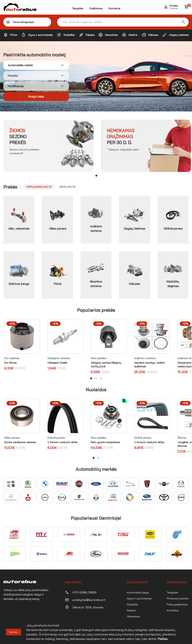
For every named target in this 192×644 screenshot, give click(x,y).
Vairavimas (133, 616)
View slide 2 (96, 378)
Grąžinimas (96, 8)
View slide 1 (96, 176)
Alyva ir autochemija (139, 598)
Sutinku (14, 632)
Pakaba (131, 610)
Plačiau (163, 639)
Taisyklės (78, 8)
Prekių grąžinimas (177, 604)
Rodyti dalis (36, 97)
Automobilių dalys (138, 592)
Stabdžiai (132, 604)
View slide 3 (101, 378)
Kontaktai (114, 8)
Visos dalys (67, 187)
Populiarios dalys (39, 187)
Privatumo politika (178, 598)
